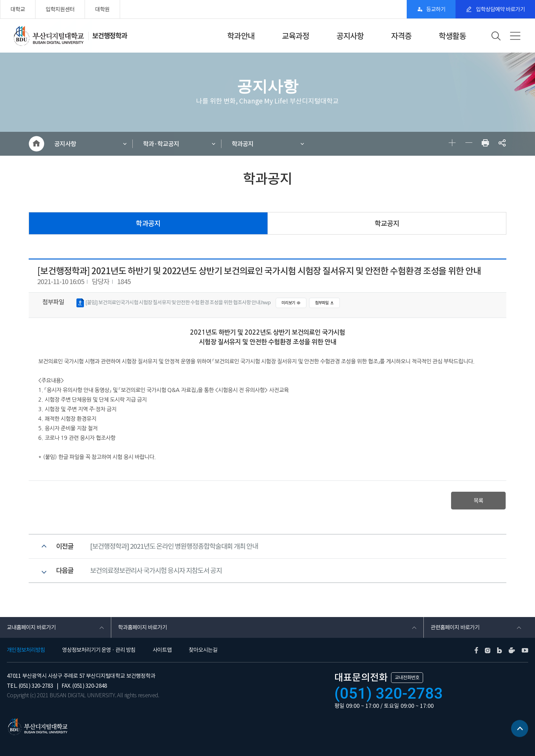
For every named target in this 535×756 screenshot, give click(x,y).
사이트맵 (162, 650)
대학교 (18, 9)
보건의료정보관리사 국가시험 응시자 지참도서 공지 (156, 571)
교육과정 (295, 36)
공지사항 (350, 36)
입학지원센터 (60, 9)
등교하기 (436, 9)
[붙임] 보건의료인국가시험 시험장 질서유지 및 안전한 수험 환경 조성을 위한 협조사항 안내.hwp (173, 303)
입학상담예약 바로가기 (500, 9)
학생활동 (452, 36)
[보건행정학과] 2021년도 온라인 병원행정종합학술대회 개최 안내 (174, 546)
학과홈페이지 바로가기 (142, 627)
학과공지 (243, 144)
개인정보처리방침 (26, 650)
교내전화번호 (407, 677)
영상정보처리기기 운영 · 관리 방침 (99, 650)
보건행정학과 (110, 36)
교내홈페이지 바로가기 (31, 627)
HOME (36, 144)
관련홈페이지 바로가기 (455, 627)
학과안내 (241, 36)
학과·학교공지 (161, 144)
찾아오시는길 (203, 650)
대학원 (102, 9)
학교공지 (387, 223)
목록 (478, 501)
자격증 (401, 36)
